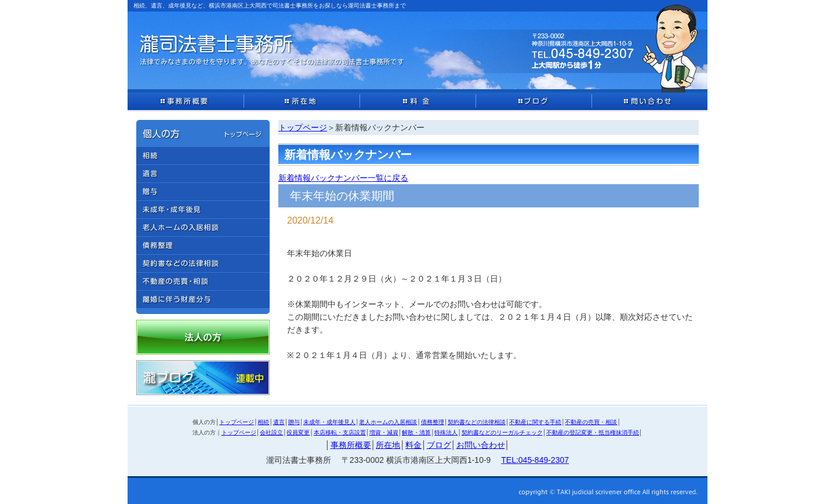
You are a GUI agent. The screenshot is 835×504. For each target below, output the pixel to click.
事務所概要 (351, 445)
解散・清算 (416, 432)
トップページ (303, 127)
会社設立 (271, 432)
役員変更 (298, 432)
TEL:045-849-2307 (535, 460)
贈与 (294, 422)
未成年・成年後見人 (329, 422)
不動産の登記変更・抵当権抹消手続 (593, 432)
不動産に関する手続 (535, 422)
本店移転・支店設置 (340, 432)
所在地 (388, 445)
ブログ (439, 445)
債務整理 (433, 422)
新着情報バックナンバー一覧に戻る (343, 178)
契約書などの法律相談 (477, 422)
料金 (413, 445)
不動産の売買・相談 (591, 422)
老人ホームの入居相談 (388, 422)
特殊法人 (446, 432)
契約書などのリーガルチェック (502, 432)
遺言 (279, 422)
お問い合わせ (481, 445)
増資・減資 (384, 432)
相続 (263, 422)
